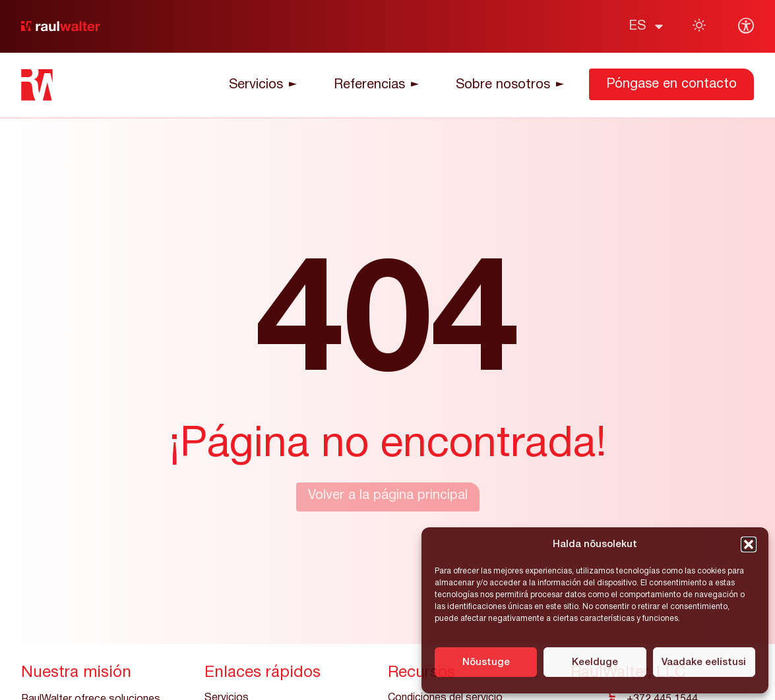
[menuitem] (647, 26)
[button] (749, 544)
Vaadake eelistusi (704, 662)
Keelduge (595, 662)
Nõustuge (486, 662)
